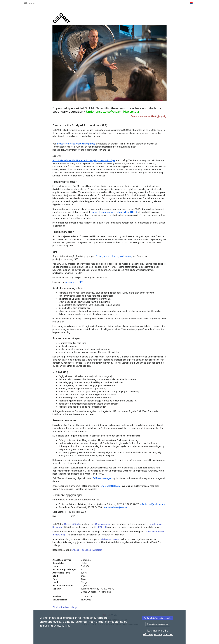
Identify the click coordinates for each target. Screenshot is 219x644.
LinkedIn (76, 550)
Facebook (86, 550)
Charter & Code (72, 524)
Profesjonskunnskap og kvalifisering (114, 256)
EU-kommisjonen (102, 524)
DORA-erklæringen (102, 478)
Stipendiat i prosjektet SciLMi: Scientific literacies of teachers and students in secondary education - (108, 110)
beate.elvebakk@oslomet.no (117, 507)
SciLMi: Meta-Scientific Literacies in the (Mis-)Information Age (84, 160)
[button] (192, 3)
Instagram (97, 550)
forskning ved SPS (74, 282)
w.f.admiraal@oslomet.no (152, 504)
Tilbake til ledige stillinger (65, 607)
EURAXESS (101, 527)
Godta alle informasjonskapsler (158, 618)
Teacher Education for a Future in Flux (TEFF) (114, 212)
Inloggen (30, 3)
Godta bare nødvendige (158, 624)
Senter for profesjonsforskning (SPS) (76, 144)
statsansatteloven (110, 539)
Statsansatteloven (110, 486)
